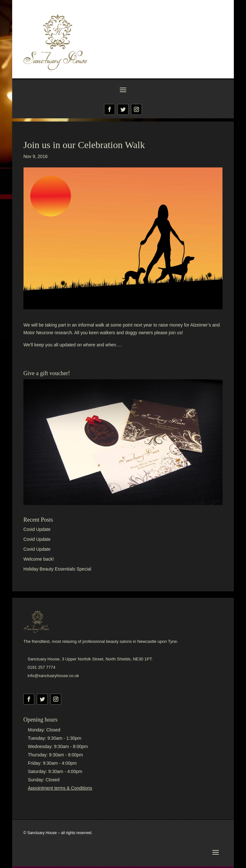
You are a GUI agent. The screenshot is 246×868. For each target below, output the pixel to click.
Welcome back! (39, 559)
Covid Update (37, 529)
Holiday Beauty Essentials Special (57, 569)
